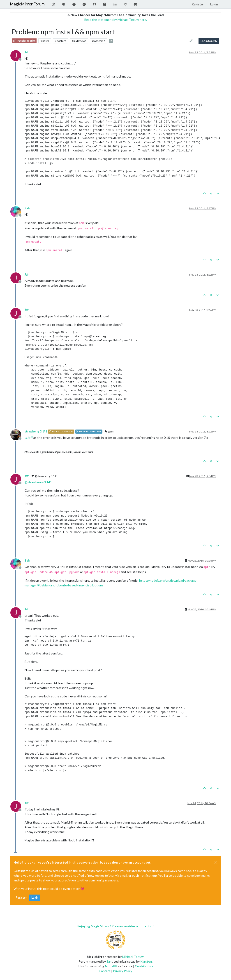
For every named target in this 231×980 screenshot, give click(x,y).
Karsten (146, 961)
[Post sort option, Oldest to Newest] (191, 41)
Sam (109, 961)
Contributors (144, 966)
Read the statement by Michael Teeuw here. (115, 20)
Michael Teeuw (133, 957)
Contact (105, 971)
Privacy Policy (123, 971)
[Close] (216, 862)
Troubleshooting (24, 41)
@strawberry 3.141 (45, 476)
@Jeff (109, 431)
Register (21, 898)
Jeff (27, 52)
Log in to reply (209, 41)
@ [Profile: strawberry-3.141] (38, 482)
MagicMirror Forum (27, 4)
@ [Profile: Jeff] (29, 438)
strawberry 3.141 (36, 431)
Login (35, 898)
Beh (27, 208)
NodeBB (111, 966)
